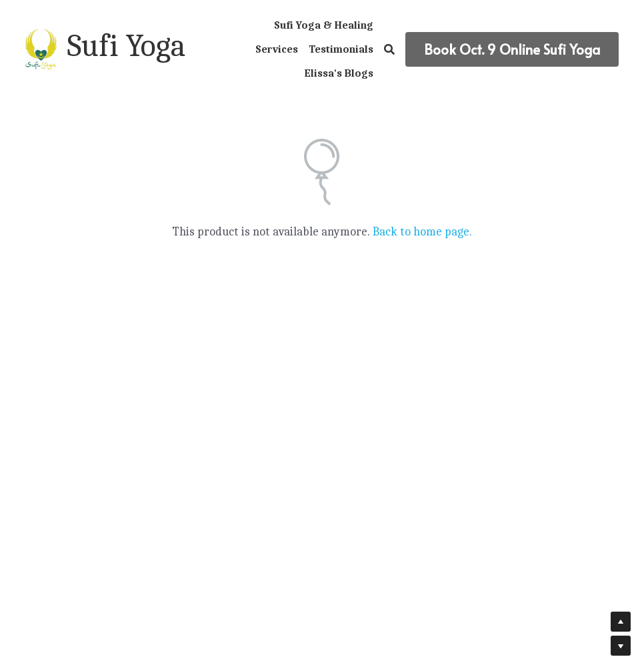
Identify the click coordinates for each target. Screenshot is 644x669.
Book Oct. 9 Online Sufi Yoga (512, 49)
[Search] (389, 50)
